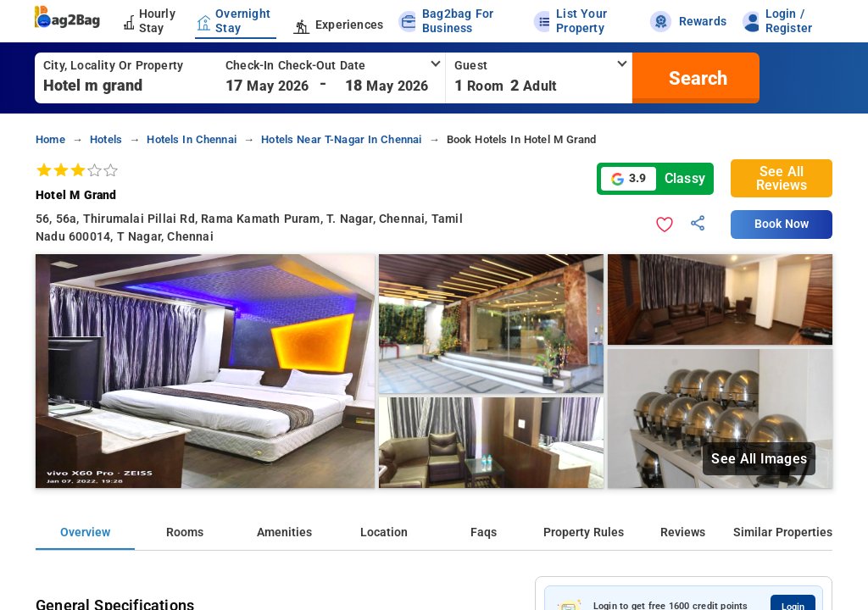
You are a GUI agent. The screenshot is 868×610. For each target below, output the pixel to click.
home (50, 139)
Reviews (683, 532)
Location (384, 532)
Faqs (484, 532)
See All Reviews (782, 178)
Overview (85, 532)
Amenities (284, 532)
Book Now (782, 224)
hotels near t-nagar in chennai (341, 139)
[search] (696, 78)
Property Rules (584, 532)
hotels (106, 139)
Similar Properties (783, 532)
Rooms (185, 532)
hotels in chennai (192, 139)
